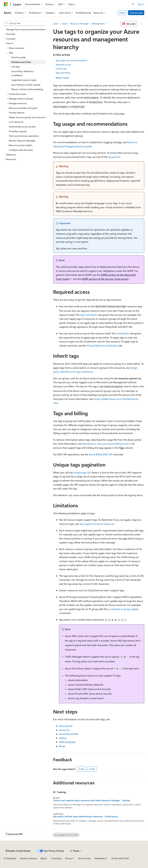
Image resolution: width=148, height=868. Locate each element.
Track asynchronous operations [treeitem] (24, 136)
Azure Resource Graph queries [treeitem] (26, 85)
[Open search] (133, 4)
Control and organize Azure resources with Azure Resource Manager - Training (92, 800)
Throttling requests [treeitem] (18, 131)
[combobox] (25, 23)
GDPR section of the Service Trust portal (105, 279)
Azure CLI (64, 730)
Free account (136, 13)
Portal (122, 13)
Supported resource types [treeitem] (24, 80)
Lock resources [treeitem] (16, 122)
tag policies (114, 157)
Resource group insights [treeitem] (20, 145)
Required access (63, 64)
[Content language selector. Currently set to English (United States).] (18, 851)
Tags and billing (63, 73)
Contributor (122, 333)
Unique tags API (82, 472)
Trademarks (100, 858)
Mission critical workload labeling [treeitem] (27, 89)
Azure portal (66, 726)
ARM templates (67, 742)
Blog (43, 858)
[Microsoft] (6, 4)
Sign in (141, 4)
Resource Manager (80, 24)
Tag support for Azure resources (97, 524)
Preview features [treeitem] (17, 113)
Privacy (69, 858)
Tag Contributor (89, 315)
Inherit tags (61, 69)
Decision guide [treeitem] (18, 57)
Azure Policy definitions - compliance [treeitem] (23, 73)
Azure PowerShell (69, 734)
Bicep (62, 746)
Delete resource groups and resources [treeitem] (27, 117)
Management (98, 24)
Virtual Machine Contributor (102, 345)
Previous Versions (29, 858)
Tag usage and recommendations (71, 60)
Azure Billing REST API (101, 454)
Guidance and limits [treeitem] (21, 62)
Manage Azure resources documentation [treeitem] (26, 29)
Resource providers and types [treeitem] (23, 108)
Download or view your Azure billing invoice (106, 444)
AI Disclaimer (10, 858)
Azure (64, 24)
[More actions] (141, 24)
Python (63, 738)
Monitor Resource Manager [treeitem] (22, 141)
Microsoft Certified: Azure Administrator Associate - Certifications (85, 816)
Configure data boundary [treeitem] (21, 150)
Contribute (56, 858)
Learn (56, 24)
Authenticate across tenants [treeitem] (22, 127)
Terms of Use (84, 858)
